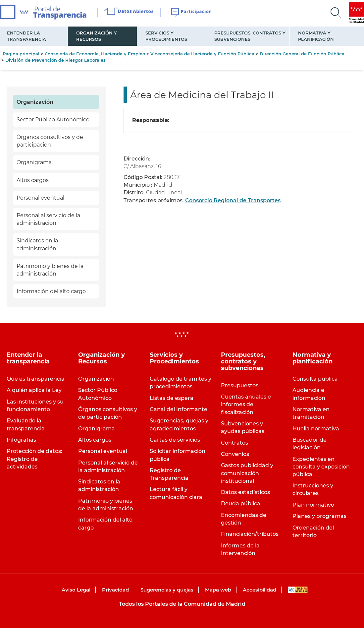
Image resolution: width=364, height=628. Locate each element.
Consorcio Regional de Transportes (233, 200)
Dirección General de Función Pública (302, 54)
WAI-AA (298, 590)
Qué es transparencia (36, 379)
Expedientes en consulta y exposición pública (321, 467)
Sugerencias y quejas (167, 590)
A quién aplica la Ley (34, 390)
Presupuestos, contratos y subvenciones (250, 36)
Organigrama (34, 162)
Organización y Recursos (97, 36)
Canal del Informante (179, 409)
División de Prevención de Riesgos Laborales (55, 60)
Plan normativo (313, 505)
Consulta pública (315, 379)
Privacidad (115, 590)
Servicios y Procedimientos (166, 36)
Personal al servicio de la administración (48, 219)
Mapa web (218, 590)
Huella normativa (316, 429)
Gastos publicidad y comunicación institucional (247, 473)
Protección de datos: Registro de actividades (34, 459)
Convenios (235, 454)
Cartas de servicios (175, 440)
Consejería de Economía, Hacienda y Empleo (95, 54)
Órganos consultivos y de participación (50, 141)
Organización (35, 102)
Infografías (21, 440)
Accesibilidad (260, 590)
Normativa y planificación (316, 36)
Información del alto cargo (51, 291)
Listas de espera (172, 398)
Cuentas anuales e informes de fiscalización (246, 404)
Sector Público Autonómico (53, 120)
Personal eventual (40, 198)
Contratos (234, 443)
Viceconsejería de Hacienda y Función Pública (202, 54)
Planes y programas (319, 516)
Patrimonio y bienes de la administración (50, 270)
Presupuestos (240, 385)
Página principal (21, 54)
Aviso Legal (76, 590)
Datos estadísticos (245, 492)
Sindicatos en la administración (37, 244)
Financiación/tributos (250, 534)
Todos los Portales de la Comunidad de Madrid (182, 604)
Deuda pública (241, 503)
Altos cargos (33, 180)
